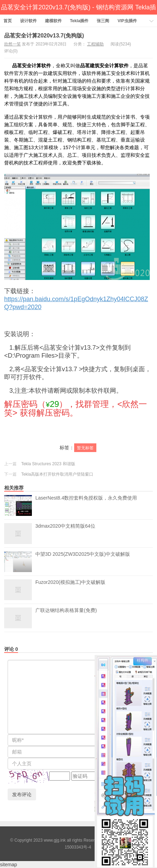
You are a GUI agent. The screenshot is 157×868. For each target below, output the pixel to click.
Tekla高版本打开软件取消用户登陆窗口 (57, 474)
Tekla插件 (79, 21)
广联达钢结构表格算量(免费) (66, 618)
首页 (8, 21)
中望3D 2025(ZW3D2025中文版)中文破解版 (83, 562)
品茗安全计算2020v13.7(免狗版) (44, 36)
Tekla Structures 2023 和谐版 (48, 464)
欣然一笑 (12, 44)
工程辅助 (95, 44)
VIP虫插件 (127, 21)
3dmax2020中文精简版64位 (65, 534)
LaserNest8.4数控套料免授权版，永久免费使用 (86, 505)
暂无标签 (85, 448)
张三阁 (103, 21)
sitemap (8, 865)
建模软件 (53, 21)
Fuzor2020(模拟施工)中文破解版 (70, 590)
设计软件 (28, 21)
